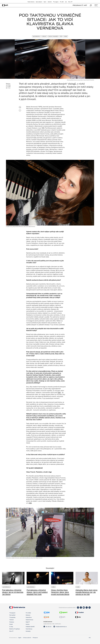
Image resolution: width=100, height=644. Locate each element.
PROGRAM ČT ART (80, 5)
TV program (56, 2)
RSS (90, 638)
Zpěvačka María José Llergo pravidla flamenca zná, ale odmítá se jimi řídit (86, 592)
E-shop (11, 627)
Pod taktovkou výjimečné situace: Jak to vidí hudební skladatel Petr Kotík (37, 592)
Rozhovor (44, 36)
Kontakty (28, 631)
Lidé (61, 36)
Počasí (11, 624)
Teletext (12, 620)
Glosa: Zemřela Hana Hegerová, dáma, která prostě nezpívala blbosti (60, 592)
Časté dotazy (29, 629)
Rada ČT (28, 622)
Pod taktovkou (36, 36)
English (20, 638)
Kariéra (28, 624)
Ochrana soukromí (27, 638)
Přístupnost (35, 638)
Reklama (28, 615)
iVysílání (50, 2)
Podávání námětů (30, 627)
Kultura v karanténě (53, 36)
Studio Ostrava (29, 620)
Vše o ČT (70, 2)
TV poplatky (12, 617)
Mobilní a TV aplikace (15, 629)
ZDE (59, 392)
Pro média (28, 613)
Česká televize (31, 2)
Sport (45, 2)
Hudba (66, 36)
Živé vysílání (12, 615)
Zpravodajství (39, 2)
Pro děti (62, 2)
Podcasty (12, 622)
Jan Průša (8, 85)
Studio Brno (29, 617)
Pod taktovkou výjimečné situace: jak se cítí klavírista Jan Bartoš (13, 592)
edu (66, 2)
